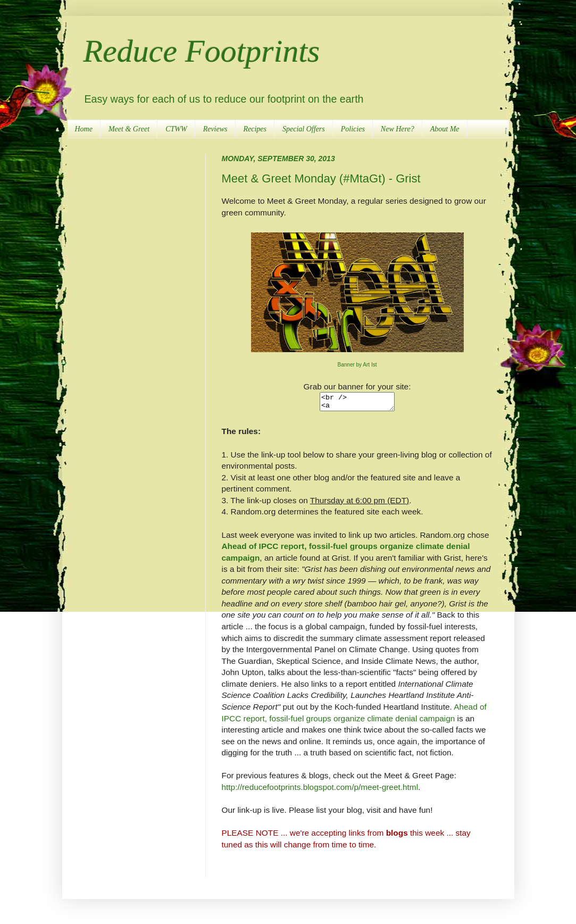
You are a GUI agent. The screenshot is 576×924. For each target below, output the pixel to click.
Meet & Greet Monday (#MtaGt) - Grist (321, 178)
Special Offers (304, 129)
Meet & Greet (129, 129)
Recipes (255, 129)
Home (84, 129)
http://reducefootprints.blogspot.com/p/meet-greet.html (320, 790)
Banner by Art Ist (357, 365)
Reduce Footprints (202, 51)
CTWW (176, 129)
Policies (353, 129)
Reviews (215, 129)
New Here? (398, 129)
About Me (445, 129)
